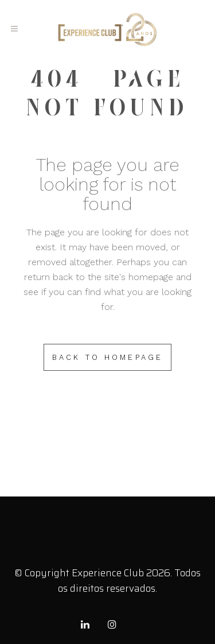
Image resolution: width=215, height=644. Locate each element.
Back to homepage (108, 357)
